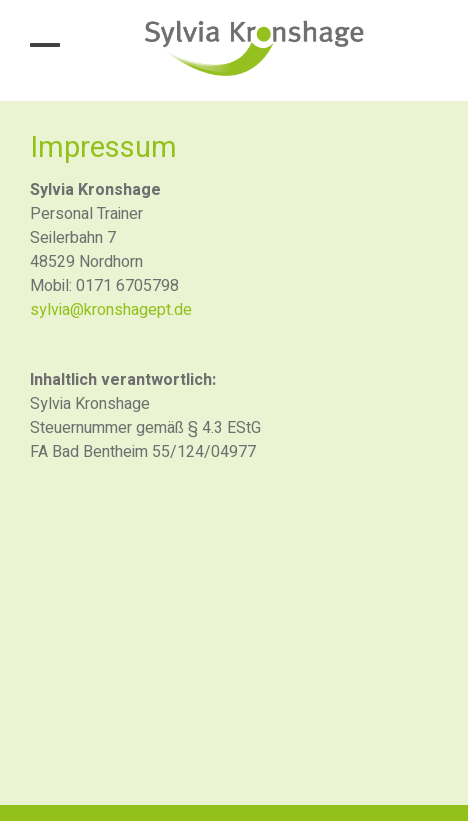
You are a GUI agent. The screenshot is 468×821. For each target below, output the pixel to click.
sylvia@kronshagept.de (111, 310)
